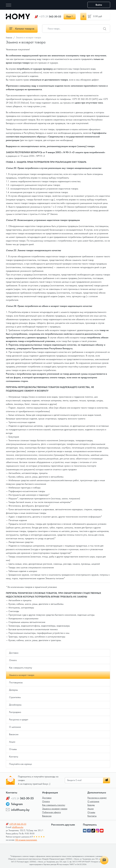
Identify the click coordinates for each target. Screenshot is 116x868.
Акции (12, 742)
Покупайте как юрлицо (20, 764)
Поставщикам (16, 682)
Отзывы (13, 749)
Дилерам (13, 690)
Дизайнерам (15, 705)
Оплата (13, 660)
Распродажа (15, 712)
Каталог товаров (22, 29)
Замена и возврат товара (22, 675)
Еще (69, 16)
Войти (99, 5)
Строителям (15, 697)
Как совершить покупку (21, 668)
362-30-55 (50, 16)
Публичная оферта (51, 812)
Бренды (91, 805)
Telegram (17, 804)
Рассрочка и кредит (19, 720)
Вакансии (14, 734)
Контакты (14, 757)
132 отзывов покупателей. (26, 840)
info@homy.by (20, 810)
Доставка (14, 653)
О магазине (15, 727)
